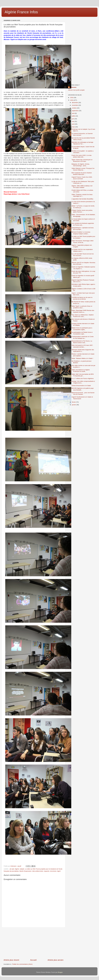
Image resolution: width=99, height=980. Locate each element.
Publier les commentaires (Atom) (22, 964)
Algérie (17, 869)
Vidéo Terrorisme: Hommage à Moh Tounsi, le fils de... (83, 242)
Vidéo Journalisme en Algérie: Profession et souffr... (81, 371)
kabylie (22, 869)
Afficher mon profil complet (76, 90)
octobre (74, 108)
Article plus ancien (56, 960)
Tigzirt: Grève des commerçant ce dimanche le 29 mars (82, 160)
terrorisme (53, 871)
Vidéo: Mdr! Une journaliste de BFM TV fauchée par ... (83, 375)
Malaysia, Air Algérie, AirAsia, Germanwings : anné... (81, 165)
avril (73, 124)
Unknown (73, 87)
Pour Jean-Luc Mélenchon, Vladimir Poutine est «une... (83, 316)
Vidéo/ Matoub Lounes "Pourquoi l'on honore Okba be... (83, 169)
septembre (75, 111)
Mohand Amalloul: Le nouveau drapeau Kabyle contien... (81, 233)
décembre (75, 103)
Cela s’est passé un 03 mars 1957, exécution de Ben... (82, 346)
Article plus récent (11, 960)
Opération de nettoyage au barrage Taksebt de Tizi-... (82, 143)
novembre (75, 105)
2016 (72, 98)
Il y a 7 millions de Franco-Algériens (83, 378)
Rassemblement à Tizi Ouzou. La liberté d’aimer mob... (82, 342)
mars (74, 127)
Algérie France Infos (21, 12)
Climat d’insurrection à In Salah (81, 386)
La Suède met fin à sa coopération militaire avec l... (82, 250)
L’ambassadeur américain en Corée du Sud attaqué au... (83, 337)
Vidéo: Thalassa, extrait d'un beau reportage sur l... (82, 195)
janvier (74, 405)
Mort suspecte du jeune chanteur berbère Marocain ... (82, 174)
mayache (47, 871)
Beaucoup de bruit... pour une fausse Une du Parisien (83, 393)
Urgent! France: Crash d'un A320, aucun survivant (82, 178)
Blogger (60, 972)
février (74, 402)
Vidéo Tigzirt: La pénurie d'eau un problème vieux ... (82, 307)
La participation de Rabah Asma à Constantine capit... (82, 333)
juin (73, 119)
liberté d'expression (25, 871)
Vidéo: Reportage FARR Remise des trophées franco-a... (83, 311)
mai (73, 121)
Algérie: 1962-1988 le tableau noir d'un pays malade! (82, 187)
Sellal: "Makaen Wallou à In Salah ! (82, 358)
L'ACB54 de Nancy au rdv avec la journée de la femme (82, 298)
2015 (72, 100)
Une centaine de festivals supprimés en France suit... (83, 224)
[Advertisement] (34, 943)
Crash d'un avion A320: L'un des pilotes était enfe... (82, 156)
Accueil (33, 960)
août (73, 113)
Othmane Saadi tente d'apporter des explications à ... (83, 350)
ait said (12, 869)
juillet (74, 116)
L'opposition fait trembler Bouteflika (82, 199)
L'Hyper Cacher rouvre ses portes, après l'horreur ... (82, 211)
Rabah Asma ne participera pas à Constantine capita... (82, 329)
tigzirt (59, 871)
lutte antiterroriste (38, 871)
